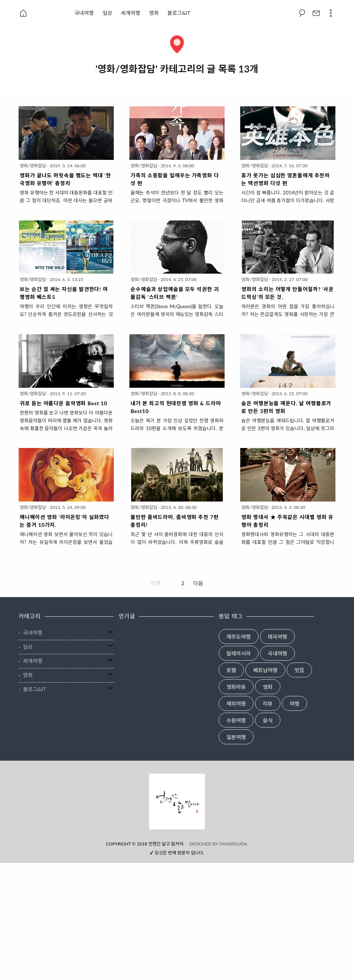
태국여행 (277, 637)
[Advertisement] (177, 826)
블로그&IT (179, 13)
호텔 (231, 670)
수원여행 (236, 721)
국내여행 (84, 13)
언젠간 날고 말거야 (166, 961)
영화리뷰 (236, 687)
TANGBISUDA (233, 961)
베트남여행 (265, 670)
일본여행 (236, 737)
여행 (295, 704)
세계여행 (131, 13)
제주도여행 (239, 637)
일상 (107, 13)
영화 (154, 13)
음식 (268, 721)
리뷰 (268, 704)
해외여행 (236, 704)
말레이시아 (239, 654)
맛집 (299, 670)
